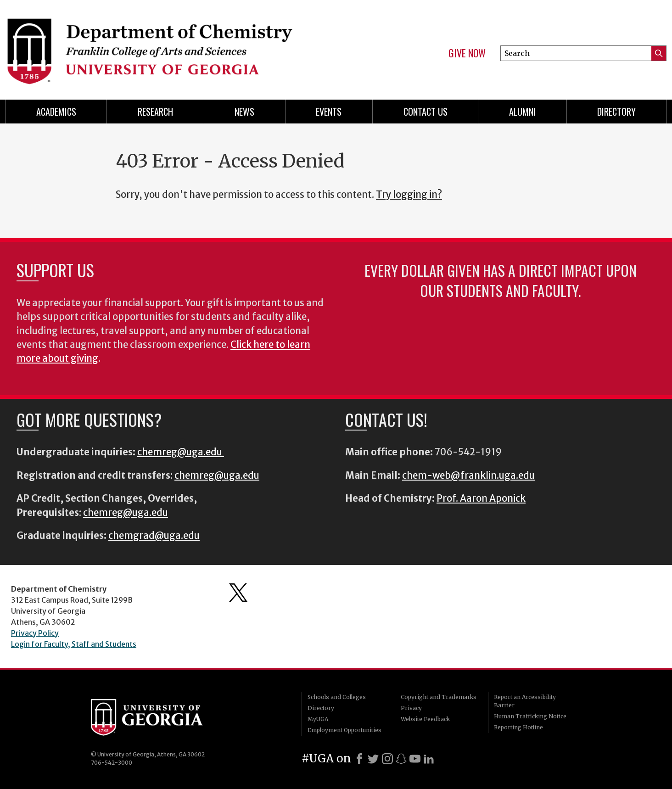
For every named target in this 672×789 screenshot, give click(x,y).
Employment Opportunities (344, 730)
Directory (616, 112)
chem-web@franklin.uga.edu (468, 476)
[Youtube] (415, 759)
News (244, 112)
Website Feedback (425, 719)
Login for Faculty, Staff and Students (74, 644)
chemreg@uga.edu (181, 452)
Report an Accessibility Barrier (525, 701)
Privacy (411, 708)
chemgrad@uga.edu (154, 536)
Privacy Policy (35, 633)
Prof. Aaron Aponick (481, 498)
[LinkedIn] (429, 759)
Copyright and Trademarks (439, 697)
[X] (373, 759)
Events (329, 112)
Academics (56, 112)
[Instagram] (387, 759)
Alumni (522, 112)
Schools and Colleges (337, 697)
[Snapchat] (401, 759)
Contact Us (426, 112)
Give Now (467, 53)
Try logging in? (409, 195)
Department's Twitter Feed (238, 593)
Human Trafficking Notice (530, 716)
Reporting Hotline (518, 727)
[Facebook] (359, 759)
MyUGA (318, 719)
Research (155, 112)
